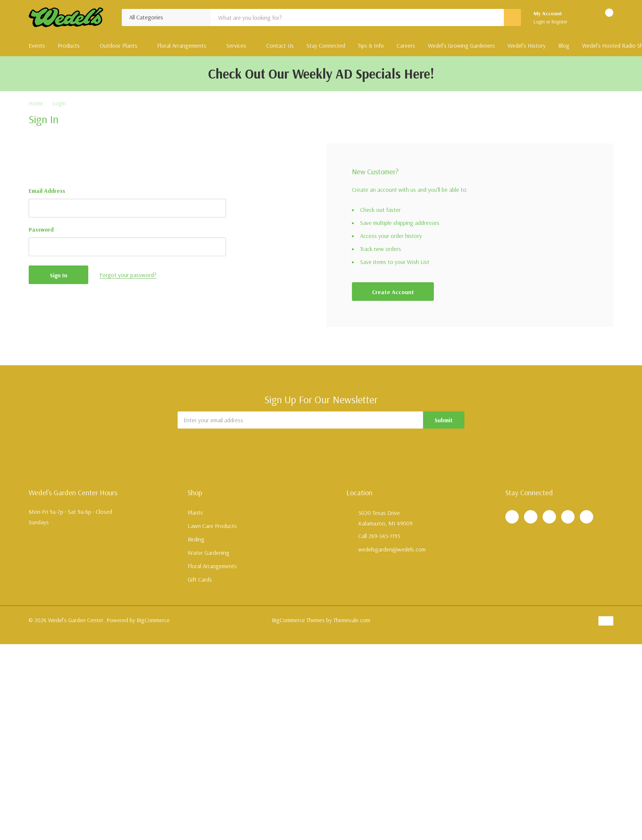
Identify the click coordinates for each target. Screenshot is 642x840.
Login (540, 22)
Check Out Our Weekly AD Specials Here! (321, 74)
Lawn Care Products (212, 526)
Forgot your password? (128, 275)
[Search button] (512, 17)
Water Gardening (209, 553)
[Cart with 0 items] (603, 17)
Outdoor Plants (119, 45)
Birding (196, 539)
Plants (195, 512)
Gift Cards (200, 579)
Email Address (47, 191)
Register (560, 22)
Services (236, 45)
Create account (393, 292)
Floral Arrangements (182, 45)
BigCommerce (153, 620)
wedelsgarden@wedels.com (392, 549)
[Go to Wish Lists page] (583, 17)
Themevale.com (352, 620)
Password (41, 229)
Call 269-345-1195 (379, 536)
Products (69, 45)
